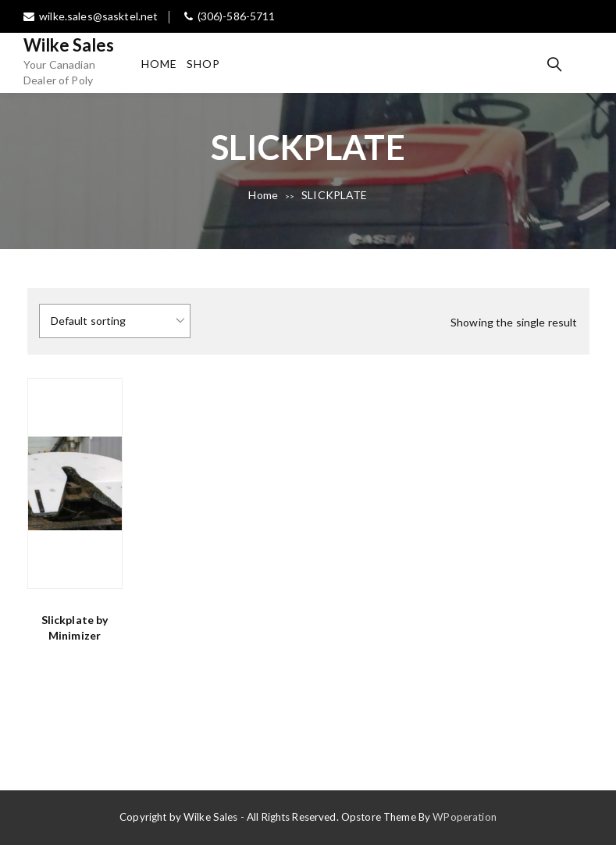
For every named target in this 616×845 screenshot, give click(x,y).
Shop (203, 64)
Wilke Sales (69, 45)
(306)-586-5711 (230, 16)
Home (159, 64)
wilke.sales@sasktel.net (91, 16)
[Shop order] (115, 321)
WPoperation (465, 817)
